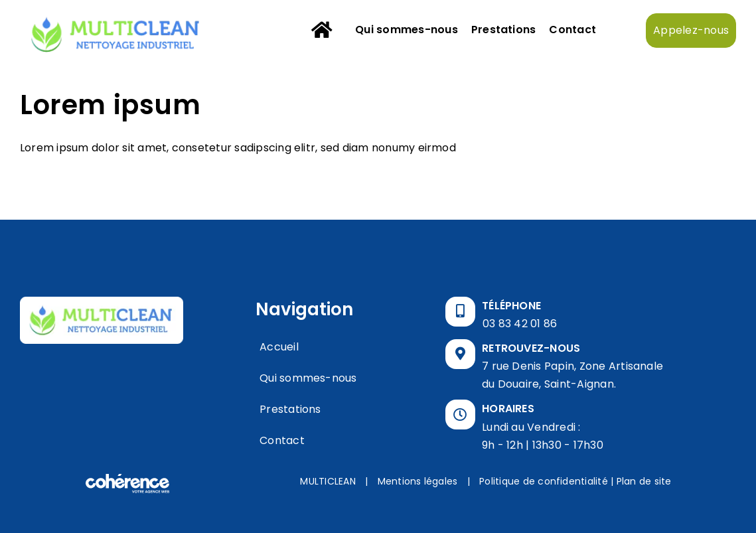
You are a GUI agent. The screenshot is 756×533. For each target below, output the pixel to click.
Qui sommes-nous (308, 378)
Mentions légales (418, 481)
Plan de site (644, 481)
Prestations (290, 409)
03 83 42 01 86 (520, 324)
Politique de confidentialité (544, 481)
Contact (282, 440)
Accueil (279, 347)
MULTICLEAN (328, 481)
